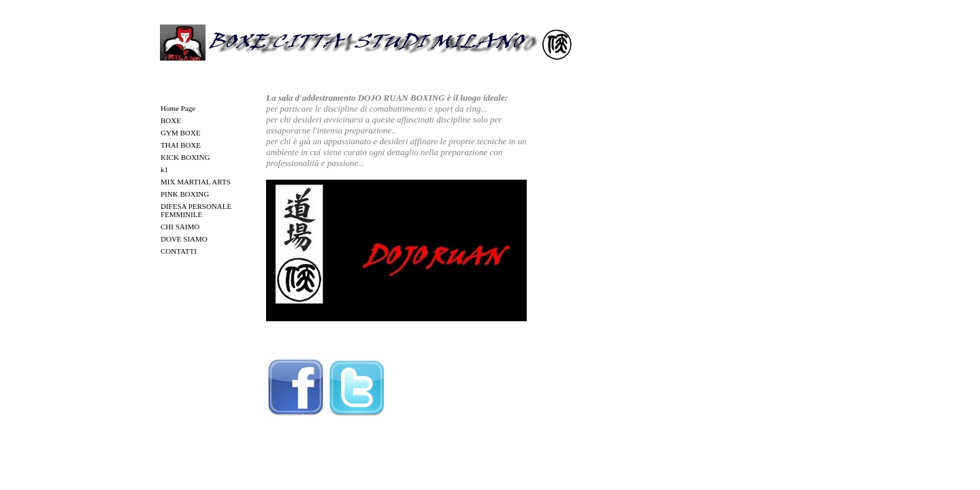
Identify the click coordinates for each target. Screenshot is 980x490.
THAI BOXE (181, 145)
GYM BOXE (180, 133)
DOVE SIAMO (184, 239)
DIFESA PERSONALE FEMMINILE (196, 210)
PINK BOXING (185, 194)
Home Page (178, 108)
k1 (164, 169)
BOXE (171, 120)
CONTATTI (179, 251)
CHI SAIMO (180, 227)
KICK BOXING (185, 157)
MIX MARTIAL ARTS (196, 182)
